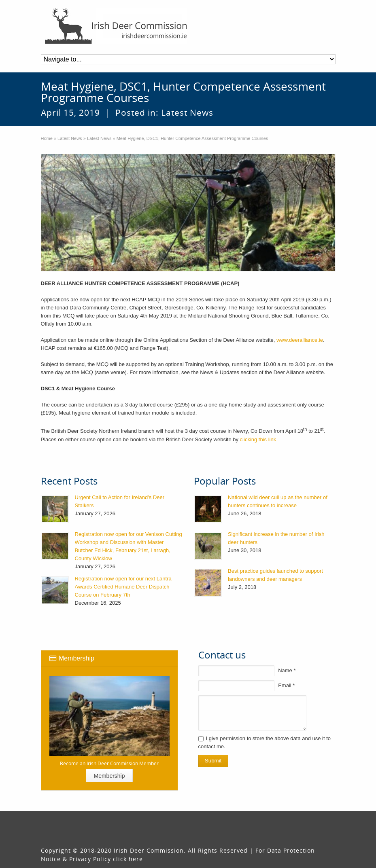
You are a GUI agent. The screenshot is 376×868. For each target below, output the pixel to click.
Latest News (187, 112)
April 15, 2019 (70, 112)
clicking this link (258, 439)
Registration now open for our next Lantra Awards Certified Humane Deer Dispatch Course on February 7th (123, 587)
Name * (287, 670)
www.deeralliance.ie (300, 340)
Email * (286, 685)
